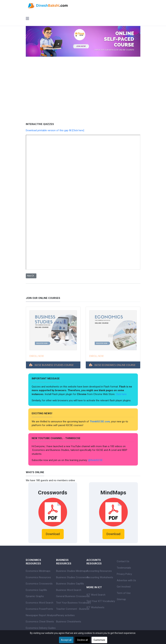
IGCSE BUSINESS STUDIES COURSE (54, 365)
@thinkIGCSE (95, 460)
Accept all (66, 640)
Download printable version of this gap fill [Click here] (55, 130)
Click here (122, 394)
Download (53, 534)
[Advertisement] (83, 87)
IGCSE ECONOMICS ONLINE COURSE (115, 365)
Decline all (82, 640)
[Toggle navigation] (27, 19)
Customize (99, 640)
